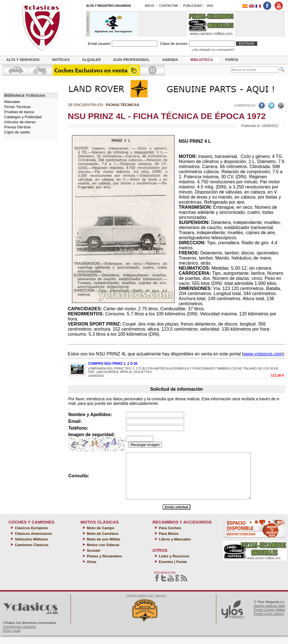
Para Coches (169, 536)
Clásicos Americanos (33, 542)
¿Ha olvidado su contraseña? (213, 50)
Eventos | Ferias (172, 570)
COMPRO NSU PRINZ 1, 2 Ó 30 (113, 364)
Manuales (12, 102)
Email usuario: (99, 44)
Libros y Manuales (174, 548)
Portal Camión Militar (270, 618)
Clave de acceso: (174, 44)
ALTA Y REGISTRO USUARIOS (109, 6)
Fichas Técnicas (18, 107)
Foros (232, 60)
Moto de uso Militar (103, 548)
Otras (91, 570)
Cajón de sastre (17, 132)
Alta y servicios (23, 60)
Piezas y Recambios (104, 565)
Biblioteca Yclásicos (25, 95)
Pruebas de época (19, 112)
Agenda (170, 60)
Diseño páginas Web (270, 614)
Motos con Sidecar (103, 553)
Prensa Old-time (18, 127)
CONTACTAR (169, 6)
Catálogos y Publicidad (23, 117)
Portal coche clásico (269, 622)
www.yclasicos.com (263, 354)
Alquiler (91, 60)
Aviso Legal (12, 639)
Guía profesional (132, 60)
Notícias (61, 60)
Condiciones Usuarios (19, 635)
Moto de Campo (100, 536)
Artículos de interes (20, 122)
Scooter (93, 559)
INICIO (150, 6)
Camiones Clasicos (31, 553)
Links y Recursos (174, 565)
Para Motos (168, 542)
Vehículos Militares (31, 548)
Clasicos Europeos (31, 536)
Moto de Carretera (102, 542)
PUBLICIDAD (193, 6)
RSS (210, 6)
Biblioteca (202, 60)
